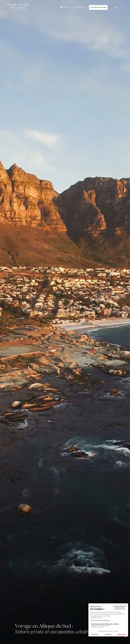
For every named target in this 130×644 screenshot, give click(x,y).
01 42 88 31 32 (79, 7)
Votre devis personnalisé (98, 7)
